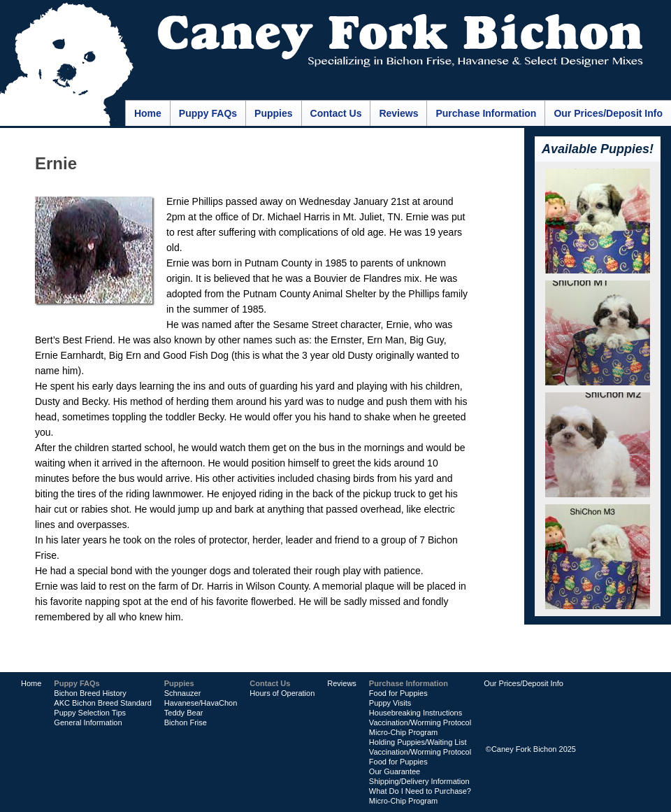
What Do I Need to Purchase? (420, 791)
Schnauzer (183, 693)
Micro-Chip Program (403, 732)
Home (148, 113)
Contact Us (336, 113)
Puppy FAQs (208, 113)
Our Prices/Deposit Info (608, 113)
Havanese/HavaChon (201, 703)
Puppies (273, 113)
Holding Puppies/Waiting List (418, 742)
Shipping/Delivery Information (419, 781)
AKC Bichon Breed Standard (102, 703)
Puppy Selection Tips (90, 713)
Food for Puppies (398, 693)
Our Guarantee (395, 771)
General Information (88, 722)
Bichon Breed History (90, 693)
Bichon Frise (186, 722)
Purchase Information (486, 113)
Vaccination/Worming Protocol (420, 722)
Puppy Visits (390, 703)
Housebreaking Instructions (416, 713)
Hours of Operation (282, 693)
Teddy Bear (184, 713)
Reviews (398, 113)
